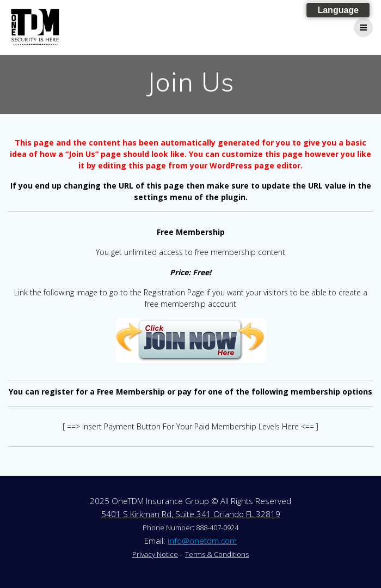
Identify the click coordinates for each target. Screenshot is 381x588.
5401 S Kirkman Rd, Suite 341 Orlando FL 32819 (191, 514)
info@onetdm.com (202, 541)
